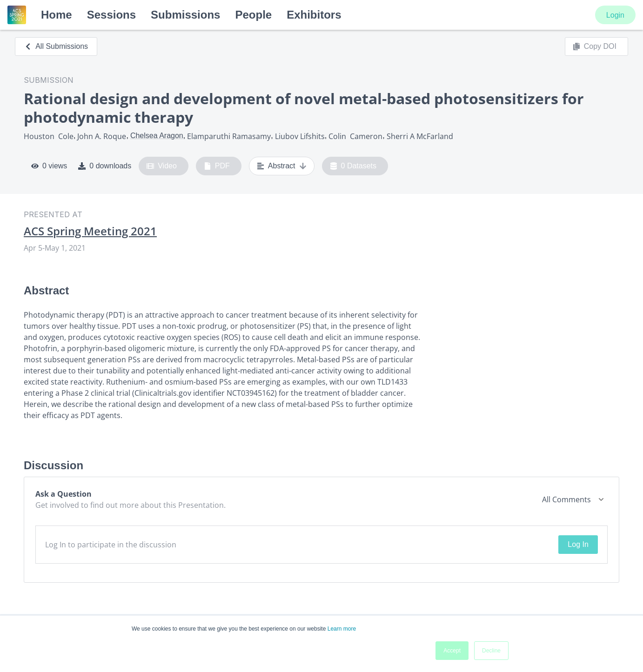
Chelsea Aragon (157, 136)
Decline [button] (491, 651)
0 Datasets (353, 166)
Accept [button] (452, 651)
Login (615, 15)
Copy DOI (595, 47)
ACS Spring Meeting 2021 (90, 231)
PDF (217, 166)
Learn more (342, 629)
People (253, 15)
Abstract (282, 166)
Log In (578, 544)
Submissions (185, 15)
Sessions (111, 15)
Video (162, 166)
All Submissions (56, 46)
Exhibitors (314, 15)
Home (57, 15)
